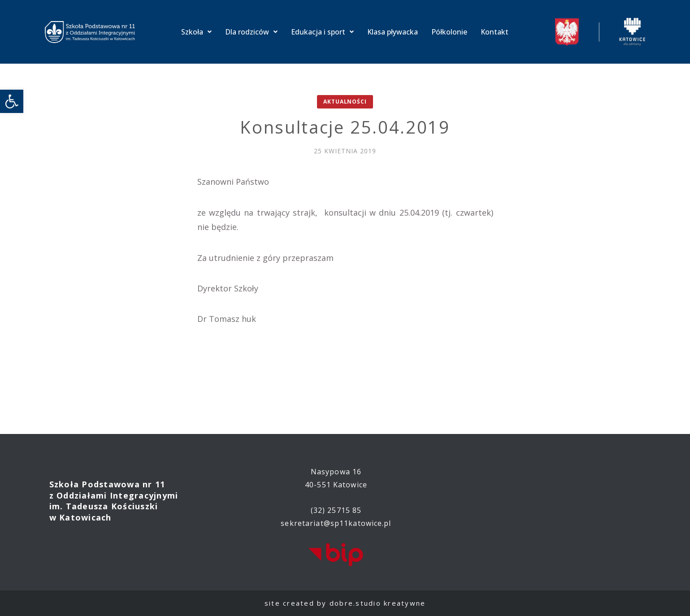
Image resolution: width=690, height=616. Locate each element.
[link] (12, 101)
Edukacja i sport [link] (322, 32)
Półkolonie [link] (449, 32)
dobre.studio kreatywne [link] (378, 603)
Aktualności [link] (345, 102)
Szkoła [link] (196, 32)
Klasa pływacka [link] (393, 32)
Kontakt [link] (495, 32)
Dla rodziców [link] (251, 32)
